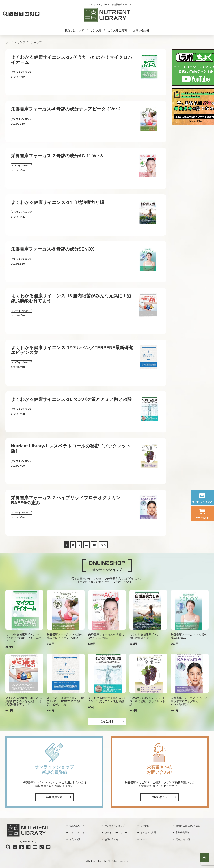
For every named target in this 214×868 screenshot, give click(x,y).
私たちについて (74, 30)
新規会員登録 (54, 797)
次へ (103, 545)
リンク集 (96, 30)
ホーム (10, 42)
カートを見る (202, 518)
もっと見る (107, 721)
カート (144, 839)
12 (94, 545)
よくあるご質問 (117, 30)
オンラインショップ (202, 502)
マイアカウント (77, 833)
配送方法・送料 (184, 839)
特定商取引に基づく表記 (188, 826)
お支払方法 (75, 839)
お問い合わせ (141, 30)
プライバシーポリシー (116, 833)
